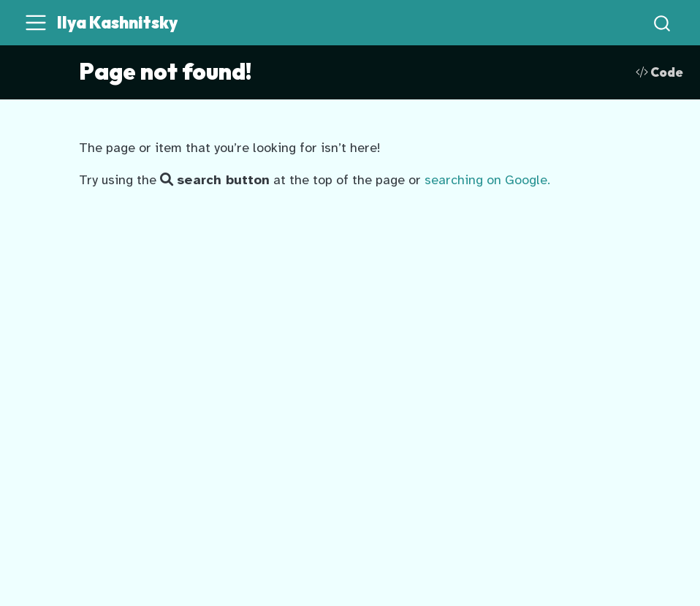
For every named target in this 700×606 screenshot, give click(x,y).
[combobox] (663, 23)
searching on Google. (487, 180)
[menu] (36, 23)
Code (659, 72)
